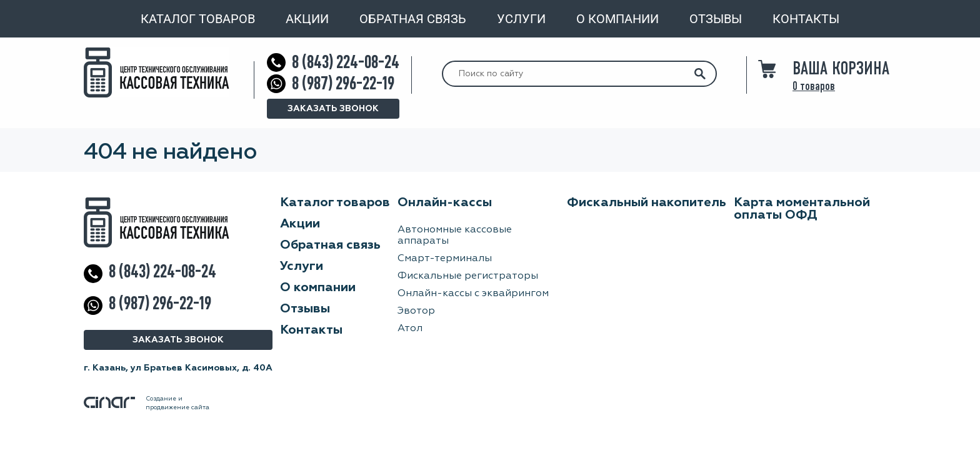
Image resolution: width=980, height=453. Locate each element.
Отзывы (716, 19)
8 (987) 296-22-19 (343, 83)
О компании (617, 19)
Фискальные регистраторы (468, 276)
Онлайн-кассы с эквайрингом (473, 294)
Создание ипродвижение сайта (147, 403)
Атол (410, 329)
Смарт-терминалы (445, 259)
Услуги (521, 19)
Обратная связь (413, 19)
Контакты (806, 19)
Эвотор (416, 311)
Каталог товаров (198, 19)
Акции (307, 19)
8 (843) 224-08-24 (346, 62)
